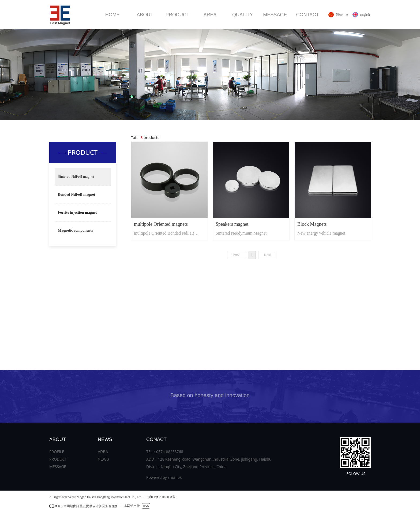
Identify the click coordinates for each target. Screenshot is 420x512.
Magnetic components (75, 230)
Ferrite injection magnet (77, 212)
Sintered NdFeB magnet (76, 177)
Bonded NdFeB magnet (76, 195)
